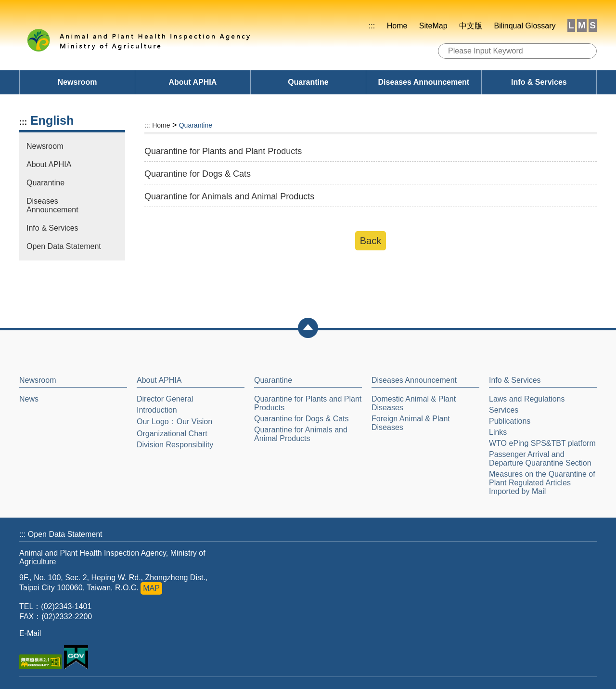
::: (372, 26)
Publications (510, 421)
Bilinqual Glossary (525, 26)
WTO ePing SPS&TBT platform (542, 443)
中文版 (471, 26)
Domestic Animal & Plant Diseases (414, 403)
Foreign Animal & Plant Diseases (411, 423)
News (29, 399)
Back (371, 241)
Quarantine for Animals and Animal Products (301, 434)
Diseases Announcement (423, 82)
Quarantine (308, 82)
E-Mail (30, 633)
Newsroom (77, 82)
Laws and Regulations (527, 399)
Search (586, 52)
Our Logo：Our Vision (174, 422)
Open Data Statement (64, 246)
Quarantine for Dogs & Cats (302, 419)
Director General (165, 399)
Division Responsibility (175, 445)
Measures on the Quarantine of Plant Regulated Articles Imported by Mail (542, 483)
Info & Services (539, 82)
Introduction (157, 410)
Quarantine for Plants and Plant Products (308, 403)
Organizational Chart (172, 434)
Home (397, 26)
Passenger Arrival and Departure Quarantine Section (540, 459)
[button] (308, 328)
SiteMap (433, 26)
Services (504, 410)
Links (498, 432)
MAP (151, 588)
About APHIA (193, 82)
